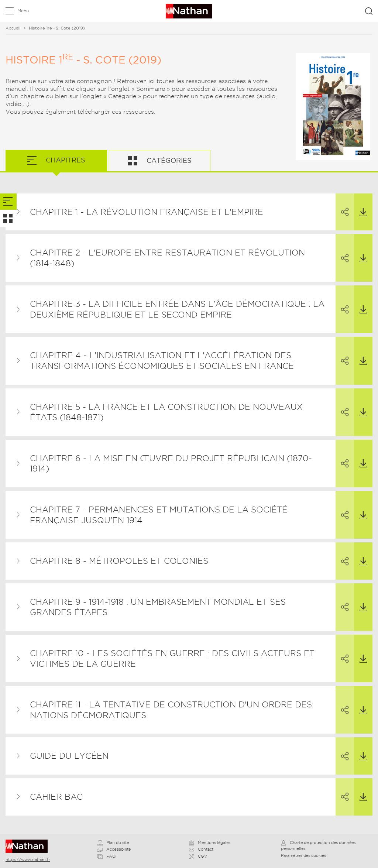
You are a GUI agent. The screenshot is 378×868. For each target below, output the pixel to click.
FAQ (106, 856)
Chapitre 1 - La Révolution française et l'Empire (147, 212)
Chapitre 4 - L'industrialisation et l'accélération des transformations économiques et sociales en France (162, 361)
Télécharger (360, 205)
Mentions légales (210, 843)
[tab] (8, 202)
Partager (342, 205)
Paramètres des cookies (303, 855)
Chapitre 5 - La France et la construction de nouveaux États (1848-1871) (166, 412)
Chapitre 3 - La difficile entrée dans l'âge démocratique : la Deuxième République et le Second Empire (177, 309)
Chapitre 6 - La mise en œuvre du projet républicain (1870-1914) (171, 464)
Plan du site (113, 843)
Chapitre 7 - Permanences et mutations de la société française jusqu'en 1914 (159, 515)
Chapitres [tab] (65, 160)
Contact (201, 849)
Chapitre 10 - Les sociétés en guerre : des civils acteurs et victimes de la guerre (172, 658)
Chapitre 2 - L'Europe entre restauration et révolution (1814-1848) (167, 258)
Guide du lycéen (69, 756)
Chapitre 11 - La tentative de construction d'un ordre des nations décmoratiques (171, 710)
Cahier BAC (56, 797)
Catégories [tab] (168, 160)
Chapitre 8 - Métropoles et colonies (119, 561)
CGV (198, 856)
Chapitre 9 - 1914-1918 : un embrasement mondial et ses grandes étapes (158, 607)
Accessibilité (114, 849)
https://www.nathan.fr (28, 860)
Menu (23, 11)
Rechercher (369, 11)
